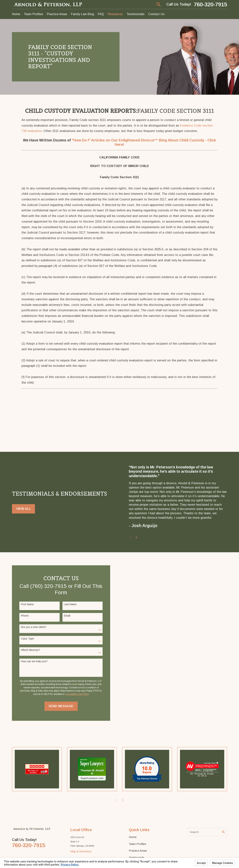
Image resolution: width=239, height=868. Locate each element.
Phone (25, 616)
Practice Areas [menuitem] (57, 14)
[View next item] (136, 538)
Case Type (27, 639)
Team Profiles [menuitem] (34, 14)
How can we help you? (34, 661)
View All (24, 509)
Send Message (61, 706)
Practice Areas (138, 851)
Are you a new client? (34, 627)
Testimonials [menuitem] (136, 14)
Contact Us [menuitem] (156, 14)
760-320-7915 (210, 4)
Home (133, 837)
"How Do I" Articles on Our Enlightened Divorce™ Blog (120, 140)
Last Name (70, 604)
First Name (27, 604)
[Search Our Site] (223, 832)
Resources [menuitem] (115, 14)
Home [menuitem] (16, 14)
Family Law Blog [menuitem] (83, 14)
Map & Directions (81, 851)
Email (67, 616)
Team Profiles (138, 844)
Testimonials (137, 857)
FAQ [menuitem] (101, 14)
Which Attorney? (31, 650)
